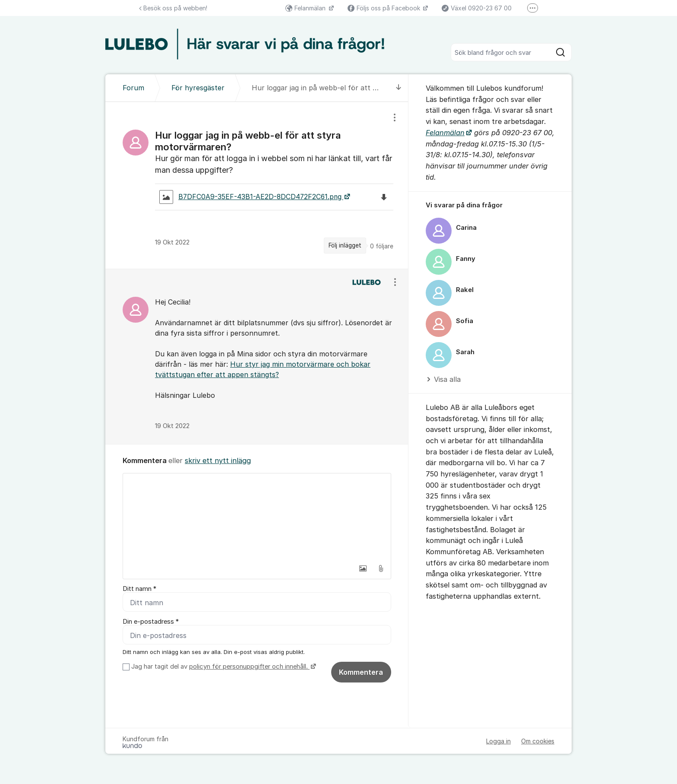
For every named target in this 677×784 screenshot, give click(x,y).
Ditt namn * (139, 589)
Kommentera (361, 672)
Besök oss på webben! (173, 8)
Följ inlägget (345, 245)
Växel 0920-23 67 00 (477, 8)
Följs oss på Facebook (385, 8)
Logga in (498, 741)
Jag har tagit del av (223, 667)
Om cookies (538, 741)
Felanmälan (306, 8)
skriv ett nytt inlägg (218, 460)
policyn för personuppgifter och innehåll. (249, 667)
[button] (363, 568)
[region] (257, 185)
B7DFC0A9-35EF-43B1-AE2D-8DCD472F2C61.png (251, 197)
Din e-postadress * (151, 622)
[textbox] (257, 517)
